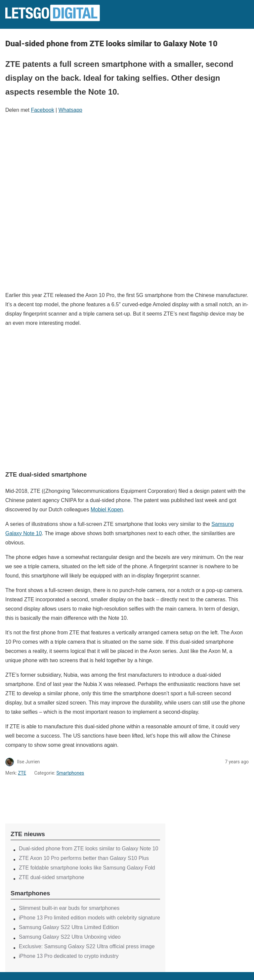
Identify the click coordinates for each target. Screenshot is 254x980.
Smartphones (70, 773)
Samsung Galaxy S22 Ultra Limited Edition (69, 927)
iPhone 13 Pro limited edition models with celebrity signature (89, 918)
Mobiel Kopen (107, 510)
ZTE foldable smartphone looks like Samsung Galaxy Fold (87, 868)
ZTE (22, 773)
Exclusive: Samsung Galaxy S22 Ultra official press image (87, 946)
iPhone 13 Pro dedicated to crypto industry (69, 956)
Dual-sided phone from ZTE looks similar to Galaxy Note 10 (89, 849)
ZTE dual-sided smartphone (51, 877)
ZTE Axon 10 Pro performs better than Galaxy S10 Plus (84, 858)
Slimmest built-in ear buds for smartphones (69, 908)
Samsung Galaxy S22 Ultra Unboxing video (70, 937)
